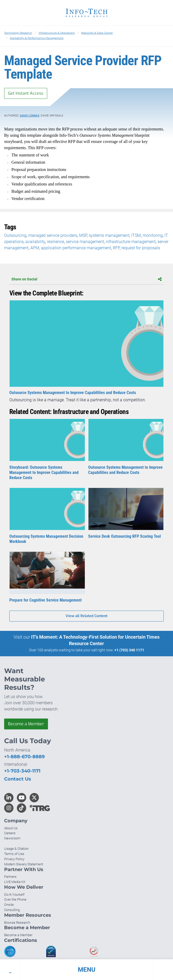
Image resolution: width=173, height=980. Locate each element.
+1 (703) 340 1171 (129, 650)
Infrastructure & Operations (57, 33)
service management (85, 242)
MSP (83, 235)
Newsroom (12, 838)
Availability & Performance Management (37, 38)
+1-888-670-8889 (24, 757)
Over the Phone (15, 899)
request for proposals (141, 248)
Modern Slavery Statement (24, 864)
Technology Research (18, 33)
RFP (116, 248)
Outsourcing (15, 235)
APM (35, 248)
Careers (10, 833)
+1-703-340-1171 (22, 771)
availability (35, 242)
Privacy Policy (14, 859)
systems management (109, 235)
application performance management (76, 248)
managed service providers (53, 235)
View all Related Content (86, 616)
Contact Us (18, 779)
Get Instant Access (26, 93)
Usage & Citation (16, 849)
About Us (11, 828)
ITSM (136, 235)
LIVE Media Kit (15, 882)
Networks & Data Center (97, 33)
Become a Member (26, 724)
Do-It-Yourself (14, 895)
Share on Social (86, 279)
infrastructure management (131, 242)
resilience (56, 242)
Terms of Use (14, 854)
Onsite (9, 905)
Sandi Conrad (30, 116)
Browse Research (17, 923)
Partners (10, 877)
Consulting (12, 910)
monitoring (153, 235)
